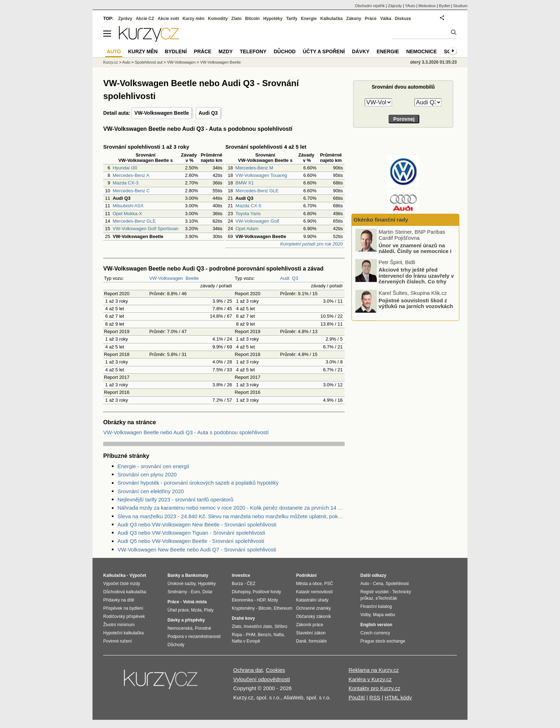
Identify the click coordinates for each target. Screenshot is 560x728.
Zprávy (125, 19)
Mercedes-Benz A (131, 175)
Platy (209, 610)
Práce (371, 19)
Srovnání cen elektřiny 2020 (151, 491)
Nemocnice (421, 51)
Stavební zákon (311, 633)
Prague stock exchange (383, 641)
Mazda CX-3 (125, 183)
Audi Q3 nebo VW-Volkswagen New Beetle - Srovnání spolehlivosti (197, 524)
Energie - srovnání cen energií (153, 466)
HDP (261, 600)
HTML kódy (398, 697)
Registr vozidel (374, 592)
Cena (378, 584)
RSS (375, 697)
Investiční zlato (258, 627)
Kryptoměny (243, 608)
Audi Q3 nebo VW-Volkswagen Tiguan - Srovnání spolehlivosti (191, 533)
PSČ (329, 584)
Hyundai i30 (125, 168)
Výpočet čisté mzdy (122, 584)
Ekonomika (242, 600)
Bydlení (176, 51)
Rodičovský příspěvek (124, 616)
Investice (241, 575)
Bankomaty (197, 575)
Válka (386, 19)
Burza (237, 584)
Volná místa (195, 602)
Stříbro (281, 627)
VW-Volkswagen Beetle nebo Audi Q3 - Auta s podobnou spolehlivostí (186, 432)
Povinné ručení (117, 641)
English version (376, 625)
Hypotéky (273, 19)
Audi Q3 (208, 113)
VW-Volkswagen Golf (257, 221)
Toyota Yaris (248, 214)
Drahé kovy (243, 618)
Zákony (354, 19)
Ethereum (283, 608)
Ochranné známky (313, 608)
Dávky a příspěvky (186, 620)
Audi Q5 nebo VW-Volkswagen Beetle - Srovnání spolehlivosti (191, 541)
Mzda (196, 610)
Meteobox (427, 6)
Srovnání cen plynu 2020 (147, 474)
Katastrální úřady (312, 600)
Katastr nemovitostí (314, 592)
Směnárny (177, 592)
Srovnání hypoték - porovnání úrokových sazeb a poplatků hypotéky (198, 483)
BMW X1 (244, 183)
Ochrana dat (248, 670)
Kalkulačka (332, 19)
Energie (309, 19)
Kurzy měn (193, 19)
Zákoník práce (310, 625)
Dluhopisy (241, 592)
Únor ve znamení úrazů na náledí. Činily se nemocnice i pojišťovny (415, 251)
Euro (195, 592)
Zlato (237, 19)
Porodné (203, 628)
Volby (365, 615)
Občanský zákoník (314, 616)
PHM (251, 635)
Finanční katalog (376, 606)
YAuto (410, 6)
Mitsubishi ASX (128, 206)
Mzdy (226, 51)
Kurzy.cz (111, 62)
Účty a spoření (324, 51)
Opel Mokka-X (127, 214)
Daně (301, 641)
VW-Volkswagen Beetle (162, 113)
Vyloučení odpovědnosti (262, 679)
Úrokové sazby (181, 584)
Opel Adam (247, 229)
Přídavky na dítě (119, 600)
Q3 (295, 278)
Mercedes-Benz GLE (134, 221)
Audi (285, 278)
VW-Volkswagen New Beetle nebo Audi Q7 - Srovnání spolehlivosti (197, 549)
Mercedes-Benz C (131, 191)
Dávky (361, 51)
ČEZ (251, 584)
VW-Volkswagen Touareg (261, 175)
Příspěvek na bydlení (123, 608)
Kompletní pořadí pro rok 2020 (311, 244)
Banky (174, 575)
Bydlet (444, 6)
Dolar (207, 592)
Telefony (253, 51)
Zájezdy (395, 6)
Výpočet (138, 575)
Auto (126, 62)
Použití (357, 697)
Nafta (279, 635)
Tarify (292, 19)
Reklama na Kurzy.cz (374, 670)
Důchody (176, 645)
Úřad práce (178, 610)
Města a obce (309, 584)
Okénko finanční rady (381, 220)
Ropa (237, 635)
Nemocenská (180, 628)
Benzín (264, 635)
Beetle (192, 278)
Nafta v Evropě (246, 641)
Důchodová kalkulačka (125, 592)
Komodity (218, 19)
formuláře (318, 641)
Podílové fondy (267, 592)
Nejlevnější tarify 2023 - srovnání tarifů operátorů (175, 499)
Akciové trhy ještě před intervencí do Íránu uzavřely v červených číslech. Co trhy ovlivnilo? (416, 279)
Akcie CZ (145, 19)
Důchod (284, 51)
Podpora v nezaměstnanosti (194, 637)
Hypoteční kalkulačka (123, 633)
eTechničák (386, 598)
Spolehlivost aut (149, 62)
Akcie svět (168, 19)
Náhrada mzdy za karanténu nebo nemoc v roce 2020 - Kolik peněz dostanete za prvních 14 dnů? (231, 508)
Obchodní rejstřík (370, 6)
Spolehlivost (397, 584)
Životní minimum (119, 625)
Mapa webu (384, 615)
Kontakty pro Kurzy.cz (374, 688)
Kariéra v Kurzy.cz (370, 679)
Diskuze (403, 19)
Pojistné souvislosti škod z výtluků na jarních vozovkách (416, 303)
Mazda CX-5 (248, 206)
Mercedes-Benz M (254, 168)
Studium (460, 6)
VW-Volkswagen (166, 278)
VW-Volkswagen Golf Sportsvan (145, 229)
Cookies (275, 670)
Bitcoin (252, 19)
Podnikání (306, 575)
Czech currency (375, 633)
